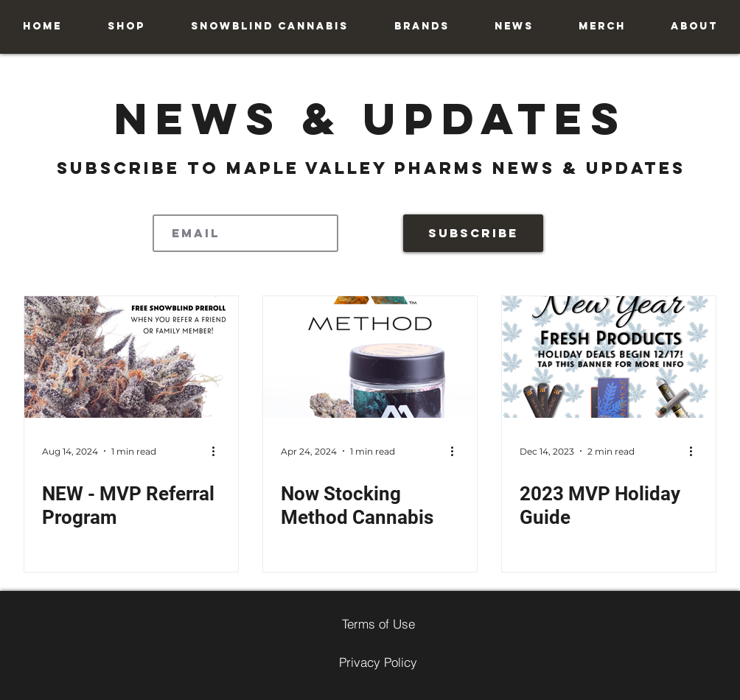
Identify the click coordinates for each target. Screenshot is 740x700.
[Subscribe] (473, 233)
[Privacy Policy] (378, 662)
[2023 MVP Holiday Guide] (609, 357)
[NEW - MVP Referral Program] (131, 357)
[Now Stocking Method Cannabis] (370, 357)
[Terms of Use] (378, 623)
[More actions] (218, 451)
